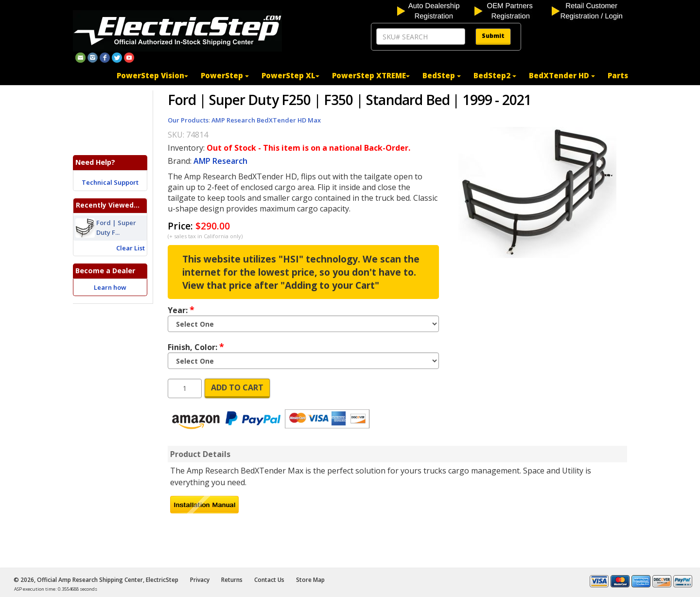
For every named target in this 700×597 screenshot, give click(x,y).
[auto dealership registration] (435, 10)
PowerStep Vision (152, 75)
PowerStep (225, 75)
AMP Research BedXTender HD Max (266, 120)
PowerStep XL (290, 75)
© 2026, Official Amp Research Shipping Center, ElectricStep (96, 580)
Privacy (200, 580)
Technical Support (110, 182)
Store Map (310, 580)
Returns (232, 580)
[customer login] (589, 10)
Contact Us (269, 580)
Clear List (131, 248)
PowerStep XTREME (371, 75)
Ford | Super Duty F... (116, 228)
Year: (181, 310)
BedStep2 (495, 75)
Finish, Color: (196, 347)
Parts (618, 75)
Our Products (188, 120)
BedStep (442, 75)
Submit (493, 36)
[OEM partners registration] (512, 10)
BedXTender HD (562, 75)
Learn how (110, 287)
